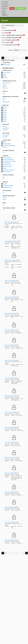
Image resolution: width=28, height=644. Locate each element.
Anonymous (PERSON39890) (12, 507)
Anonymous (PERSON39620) (12, 473)
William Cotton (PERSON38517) (12, 458)
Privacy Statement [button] (5, 14)
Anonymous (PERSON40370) (12, 281)
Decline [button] (12, 9)
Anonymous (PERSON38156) (12, 412)
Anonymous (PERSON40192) (12, 360)
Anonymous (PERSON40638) (12, 396)
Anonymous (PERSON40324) (12, 492)
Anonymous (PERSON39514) (12, 443)
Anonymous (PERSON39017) (12, 345)
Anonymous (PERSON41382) (12, 314)
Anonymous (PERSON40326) (12, 540)
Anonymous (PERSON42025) (12, 378)
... (21, 58)
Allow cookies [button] (21, 9)
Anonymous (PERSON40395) (12, 522)
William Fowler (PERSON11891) (13, 260)
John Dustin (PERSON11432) (12, 222)
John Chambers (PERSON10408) (13, 241)
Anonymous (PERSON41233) (12, 330)
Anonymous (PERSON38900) (12, 297)
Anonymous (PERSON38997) (12, 428)
